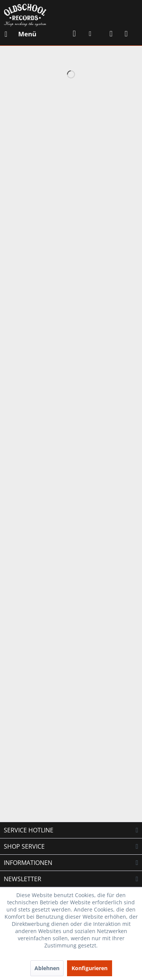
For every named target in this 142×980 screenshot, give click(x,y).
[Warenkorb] (130, 34)
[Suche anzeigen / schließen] (74, 34)
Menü (20, 33)
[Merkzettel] (93, 34)
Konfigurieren (90, 968)
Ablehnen (47, 968)
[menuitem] (20, 34)
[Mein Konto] (111, 34)
